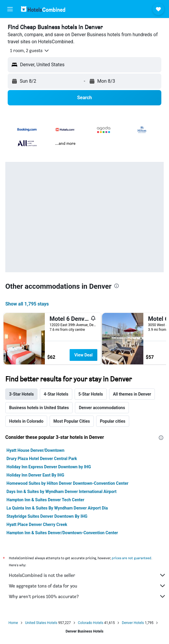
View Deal (83, 355)
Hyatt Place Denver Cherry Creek (37, 525)
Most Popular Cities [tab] (72, 421)
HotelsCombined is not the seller (87, 575)
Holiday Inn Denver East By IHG (35, 475)
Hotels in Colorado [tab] (26, 421)
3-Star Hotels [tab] (21, 394)
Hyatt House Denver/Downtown (35, 450)
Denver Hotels (133, 623)
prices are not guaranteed (132, 558)
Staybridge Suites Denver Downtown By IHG (47, 516)
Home (13, 623)
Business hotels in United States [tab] (39, 408)
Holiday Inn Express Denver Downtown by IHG (49, 467)
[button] (10, 9)
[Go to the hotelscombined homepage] (43, 9)
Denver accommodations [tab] (102, 408)
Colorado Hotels (91, 623)
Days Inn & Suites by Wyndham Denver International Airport (61, 492)
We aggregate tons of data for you (87, 586)
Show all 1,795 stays (27, 304)
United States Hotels (41, 623)
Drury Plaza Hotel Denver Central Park (42, 459)
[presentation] (117, 286)
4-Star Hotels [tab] (56, 394)
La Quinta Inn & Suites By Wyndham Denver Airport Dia (57, 508)
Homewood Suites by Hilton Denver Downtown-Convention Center (67, 483)
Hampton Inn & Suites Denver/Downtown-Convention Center (62, 533)
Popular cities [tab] (113, 421)
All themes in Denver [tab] (132, 394)
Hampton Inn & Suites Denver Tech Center (45, 500)
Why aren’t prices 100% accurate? (87, 596)
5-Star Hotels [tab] (91, 394)
